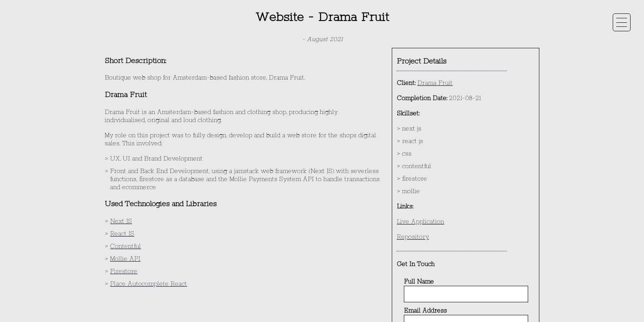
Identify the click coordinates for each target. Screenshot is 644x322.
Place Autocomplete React (148, 284)
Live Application (420, 222)
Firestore (124, 271)
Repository (413, 237)
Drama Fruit (435, 83)
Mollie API (125, 259)
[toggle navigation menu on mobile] (622, 22)
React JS (122, 234)
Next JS (121, 221)
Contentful (125, 246)
